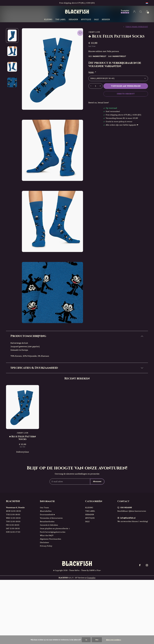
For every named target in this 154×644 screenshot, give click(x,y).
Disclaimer (45, 584)
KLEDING (48, 19)
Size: (92, 73)
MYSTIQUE (86, 19)
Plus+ (99, 612)
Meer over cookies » (114, 640)
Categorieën (94, 542)
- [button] (91, 86)
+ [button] (100, 86)
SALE (96, 19)
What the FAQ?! (47, 577)
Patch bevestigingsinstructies (53, 573)
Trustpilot (91, 619)
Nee (97, 640)
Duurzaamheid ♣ (47, 556)
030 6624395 (126, 549)
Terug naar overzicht (137, 27)
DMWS (92, 612)
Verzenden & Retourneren (51, 559)
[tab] (77, 336)
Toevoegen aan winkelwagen (126, 86)
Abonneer (97, 523)
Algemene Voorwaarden (51, 580)
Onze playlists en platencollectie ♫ (55, 570)
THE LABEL (61, 19)
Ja (86, 640)
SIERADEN (73, 19)
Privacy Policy (46, 587)
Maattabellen (46, 552)
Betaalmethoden (47, 563)
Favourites (80, 32)
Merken (106, 19)
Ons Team (44, 549)
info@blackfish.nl (128, 559)
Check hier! (47, 405)
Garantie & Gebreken (49, 566)
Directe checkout (126, 94)
